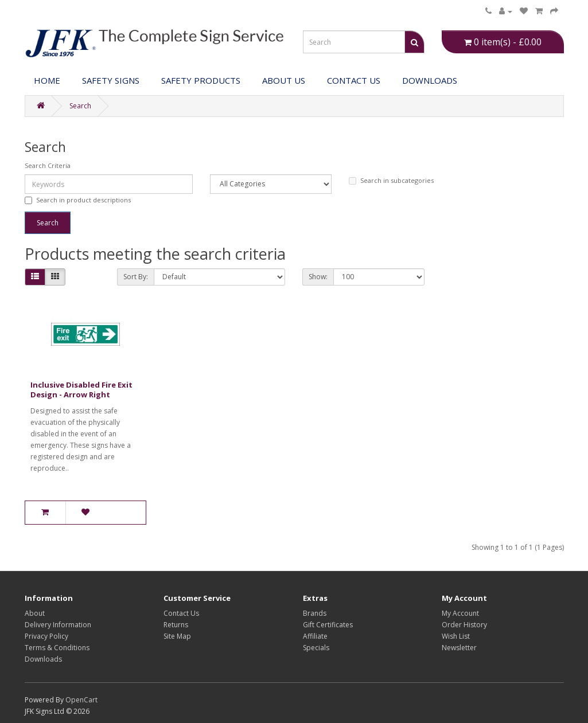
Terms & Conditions (57, 648)
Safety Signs (111, 80)
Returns (176, 625)
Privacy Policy (46, 636)
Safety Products (201, 80)
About (35, 613)
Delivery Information (58, 625)
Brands (315, 613)
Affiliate (315, 636)
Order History (464, 625)
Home (47, 80)
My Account (460, 613)
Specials (316, 648)
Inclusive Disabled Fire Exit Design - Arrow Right (81, 390)
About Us (284, 80)
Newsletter (459, 648)
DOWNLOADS (430, 80)
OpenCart (81, 700)
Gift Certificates (328, 625)
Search (80, 106)
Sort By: (136, 277)
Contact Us (354, 80)
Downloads (43, 659)
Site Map (177, 636)
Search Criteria (48, 165)
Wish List (456, 636)
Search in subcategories (391, 180)
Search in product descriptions (78, 200)
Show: (318, 277)
